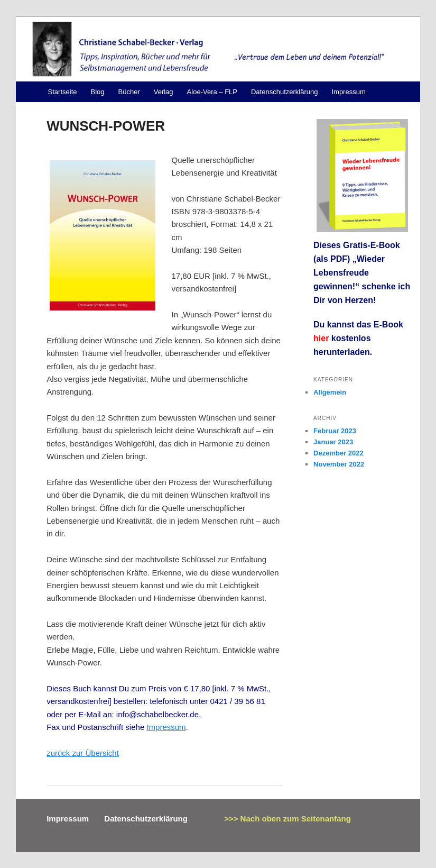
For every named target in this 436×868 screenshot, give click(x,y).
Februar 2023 (335, 431)
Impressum (348, 92)
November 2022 (339, 464)
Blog (97, 92)
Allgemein (330, 392)
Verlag (164, 92)
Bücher (129, 92)
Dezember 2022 (338, 453)
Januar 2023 (333, 442)
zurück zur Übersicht (83, 753)
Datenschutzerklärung (284, 92)
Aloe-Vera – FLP (212, 92)
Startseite (63, 92)
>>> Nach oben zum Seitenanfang (287, 819)
